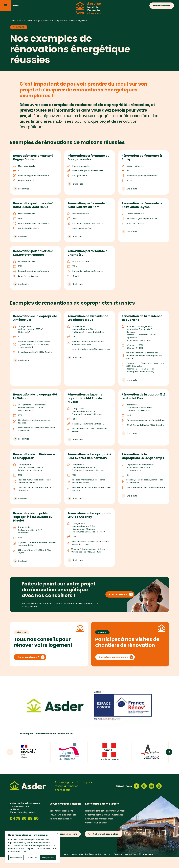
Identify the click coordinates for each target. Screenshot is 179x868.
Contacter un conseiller (97, 833)
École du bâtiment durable (102, 814)
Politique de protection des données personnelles (61, 865)
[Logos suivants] (169, 763)
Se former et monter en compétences (104, 825)
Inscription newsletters (64, 844)
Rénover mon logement (61, 821)
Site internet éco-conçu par (133, 865)
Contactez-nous (118, 605)
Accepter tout (48, 858)
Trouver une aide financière (63, 825)
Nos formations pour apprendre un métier (106, 821)
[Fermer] (57, 833)
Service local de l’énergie (65, 814)
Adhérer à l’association (106, 844)
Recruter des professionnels (99, 829)
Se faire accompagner (61, 829)
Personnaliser (16, 858)
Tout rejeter (32, 858)
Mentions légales (31, 865)
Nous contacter (162, 6)
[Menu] (6, 6)
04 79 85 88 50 (24, 829)
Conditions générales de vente (98, 865)
